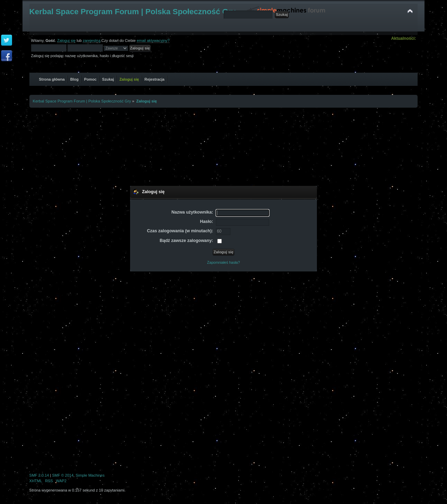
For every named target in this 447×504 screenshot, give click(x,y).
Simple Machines (90, 475)
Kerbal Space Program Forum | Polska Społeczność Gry (133, 12)
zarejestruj (92, 40)
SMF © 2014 (63, 475)
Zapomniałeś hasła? (224, 262)
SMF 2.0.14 (39, 475)
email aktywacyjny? (153, 40)
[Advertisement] (223, 146)
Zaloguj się (66, 40)
